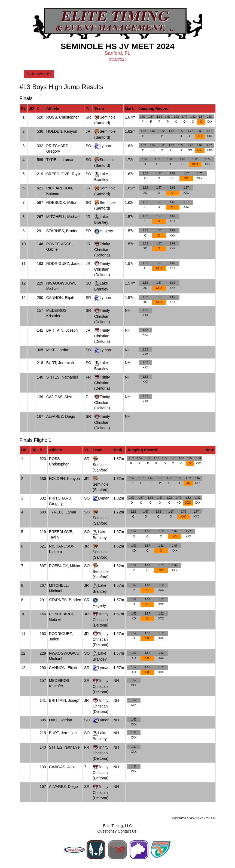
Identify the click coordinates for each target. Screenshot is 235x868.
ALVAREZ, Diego (61, 416)
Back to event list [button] (39, 74)
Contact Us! (128, 831)
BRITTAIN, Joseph (62, 330)
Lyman (105, 146)
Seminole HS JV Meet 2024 (117, 46)
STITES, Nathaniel (62, 377)
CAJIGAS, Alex (59, 397)
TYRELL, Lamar (60, 160)
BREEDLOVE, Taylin (64, 174)
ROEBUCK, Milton (62, 202)
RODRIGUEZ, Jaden (64, 264)
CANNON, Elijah (60, 298)
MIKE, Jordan (58, 350)
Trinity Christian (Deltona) (102, 249)
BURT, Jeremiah (60, 363)
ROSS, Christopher (63, 117)
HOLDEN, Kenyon (62, 131)
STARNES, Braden (62, 231)
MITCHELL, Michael (63, 217)
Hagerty (106, 231)
